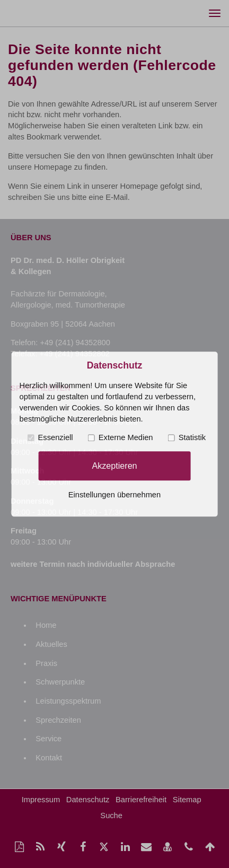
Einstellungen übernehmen (114, 495)
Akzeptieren (114, 466)
